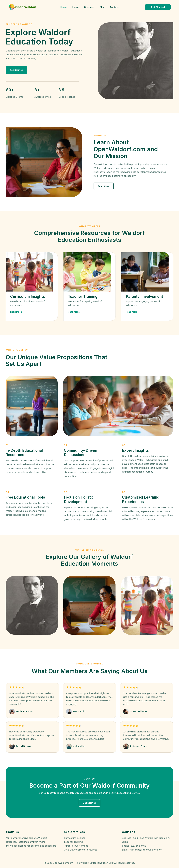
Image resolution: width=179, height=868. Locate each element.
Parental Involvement (76, 846)
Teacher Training (73, 842)
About (76, 7)
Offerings (89, 7)
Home (64, 7)
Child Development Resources (81, 850)
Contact (113, 7)
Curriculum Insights (74, 838)
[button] (16, 70)
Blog (102, 7)
